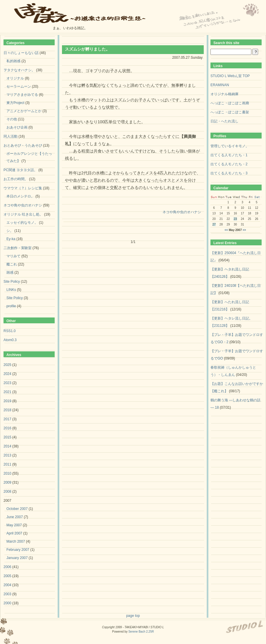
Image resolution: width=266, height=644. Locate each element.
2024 (7, 374)
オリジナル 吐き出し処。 (23, 214)
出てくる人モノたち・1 (229, 155)
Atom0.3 (10, 340)
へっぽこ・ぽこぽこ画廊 (230, 103)
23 (235, 219)
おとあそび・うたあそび (23, 145)
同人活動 (11, 136)
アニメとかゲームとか (24, 111)
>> (244, 230)
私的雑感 (13, 61)
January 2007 (17, 558)
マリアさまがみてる (22, 95)
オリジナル (15, 78)
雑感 (10, 272)
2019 (7, 401)
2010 (7, 473)
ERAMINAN (220, 85)
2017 (7, 419)
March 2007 (16, 541)
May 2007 (14, 525)
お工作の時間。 (16, 179)
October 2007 (17, 509)
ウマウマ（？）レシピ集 (23, 188)
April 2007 (14, 533)
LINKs (11, 290)
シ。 (10, 231)
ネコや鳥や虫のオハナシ (182, 212)
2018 (7, 410)
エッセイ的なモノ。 (22, 223)
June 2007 (15, 517)
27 (214, 224)
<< (226, 230)
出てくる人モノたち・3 (229, 173)
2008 (7, 492)
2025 (7, 365)
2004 (7, 585)
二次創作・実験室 (18, 248)
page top (133, 616)
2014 (7, 446)
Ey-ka (11, 239)
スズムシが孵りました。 (87, 49)
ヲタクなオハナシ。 (19, 70)
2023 (7, 383)
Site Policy (12, 282)
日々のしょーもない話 (21, 53)
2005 (7, 576)
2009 (7, 482)
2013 (7, 455)
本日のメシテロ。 (20, 196)
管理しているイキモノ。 (230, 146)
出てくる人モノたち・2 (229, 164)
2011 (7, 464)
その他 (12, 119)
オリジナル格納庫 (224, 94)
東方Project (15, 103)
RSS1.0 (9, 331)
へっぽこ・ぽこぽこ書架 (230, 112)
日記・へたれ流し (224, 121)
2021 (7, 392)
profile (11, 306)
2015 (7, 437)
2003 (7, 594)
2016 (7, 428)
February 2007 (18, 550)
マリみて (13, 256)
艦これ (12, 264)
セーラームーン (19, 86)
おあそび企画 (17, 127)
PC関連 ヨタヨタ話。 (20, 170)
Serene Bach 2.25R (141, 632)
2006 (7, 567)
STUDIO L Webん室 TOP (230, 76)
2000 (7, 603)
